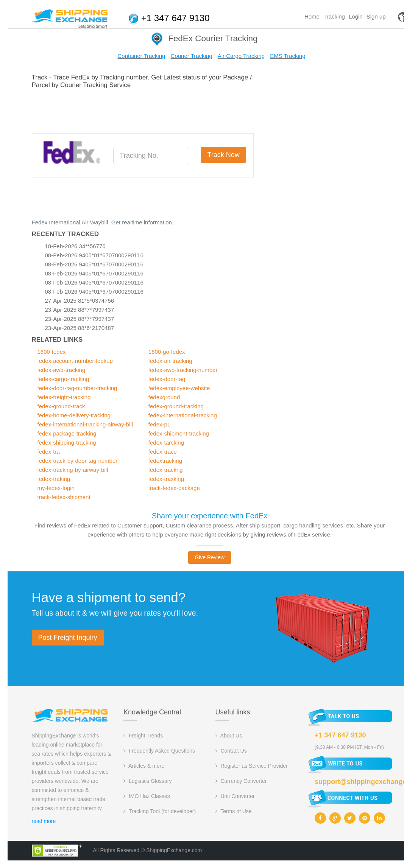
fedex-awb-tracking (62, 370)
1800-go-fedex (167, 352)
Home (312, 16)
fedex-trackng (166, 470)
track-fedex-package (174, 488)
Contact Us (231, 751)
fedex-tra (49, 452)
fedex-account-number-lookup (75, 361)
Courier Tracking (192, 56)
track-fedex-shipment (64, 497)
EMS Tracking (288, 56)
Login (356, 16)
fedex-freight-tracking (64, 397)
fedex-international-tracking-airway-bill (85, 424)
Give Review (210, 557)
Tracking (334, 16)
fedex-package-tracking (67, 433)
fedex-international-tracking (183, 415)
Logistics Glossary (147, 781)
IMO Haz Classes (147, 796)
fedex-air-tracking (170, 361)
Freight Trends (143, 736)
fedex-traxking (166, 479)
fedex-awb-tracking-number (183, 370)
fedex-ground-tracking (176, 406)
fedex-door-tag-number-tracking (77, 388)
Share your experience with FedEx (210, 516)
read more (44, 821)
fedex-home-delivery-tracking (74, 415)
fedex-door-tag (167, 379)
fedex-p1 (159, 424)
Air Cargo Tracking (241, 56)
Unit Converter (235, 796)
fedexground (164, 397)
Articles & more (144, 766)
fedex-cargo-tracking (63, 379)
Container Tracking (141, 56)
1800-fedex (52, 352)
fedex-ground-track (61, 406)
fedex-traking (54, 479)
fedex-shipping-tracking (67, 443)
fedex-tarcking (166, 443)
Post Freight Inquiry (68, 638)
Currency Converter (241, 781)
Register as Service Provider (252, 766)
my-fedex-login (56, 488)
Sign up (376, 16)
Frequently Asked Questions (159, 751)
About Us (229, 736)
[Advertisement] (170, 110)
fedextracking (165, 461)
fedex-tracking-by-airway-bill (73, 470)
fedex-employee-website (179, 388)
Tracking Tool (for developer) (160, 811)
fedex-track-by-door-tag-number (78, 461)
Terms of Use (234, 811)
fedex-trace (163, 452)
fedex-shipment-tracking (179, 433)
